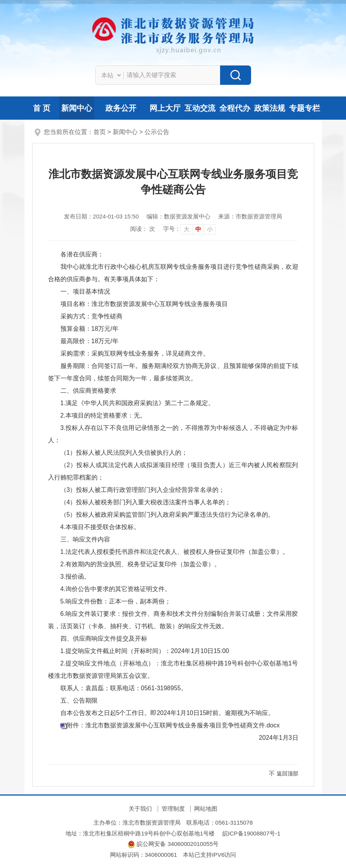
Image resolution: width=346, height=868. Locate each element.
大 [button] (187, 229)
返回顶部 (287, 773)
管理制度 (173, 809)
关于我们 (140, 809)
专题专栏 (305, 108)
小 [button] (210, 229)
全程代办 (235, 108)
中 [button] (198, 229)
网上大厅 (165, 108)
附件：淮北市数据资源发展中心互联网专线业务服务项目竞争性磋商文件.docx (173, 725)
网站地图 (206, 809)
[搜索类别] (111, 75)
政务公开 (121, 108)
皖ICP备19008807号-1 (251, 833)
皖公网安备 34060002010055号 (173, 844)
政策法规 (270, 108)
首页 (100, 132)
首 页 (42, 108)
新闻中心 (77, 108)
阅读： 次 (143, 229)
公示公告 (157, 132)
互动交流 (200, 108)
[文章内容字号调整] (189, 229)
